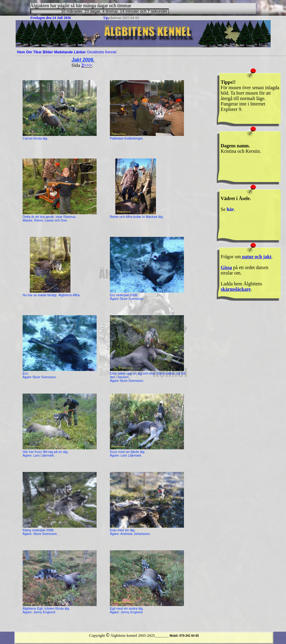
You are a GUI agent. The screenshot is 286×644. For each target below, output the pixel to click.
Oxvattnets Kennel (101, 52)
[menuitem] (21, 52)
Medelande (64, 52)
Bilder (48, 52)
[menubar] (67, 52)
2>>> (87, 65)
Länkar (80, 52)
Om (29, 52)
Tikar (37, 52)
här (230, 209)
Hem (21, 52)
